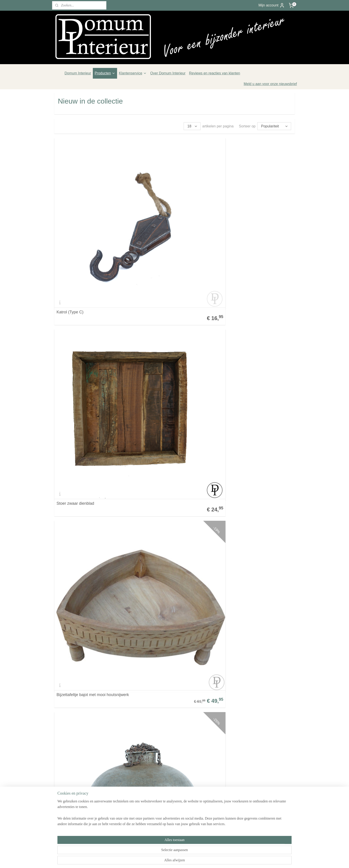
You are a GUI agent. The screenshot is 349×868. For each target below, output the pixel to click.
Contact (60, 771)
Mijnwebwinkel (219, 860)
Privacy (60, 800)
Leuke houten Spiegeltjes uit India (168, 607)
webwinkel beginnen (185, 860)
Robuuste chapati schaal (160, 315)
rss (170, 860)
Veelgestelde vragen (70, 777)
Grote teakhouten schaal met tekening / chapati (255, 313)
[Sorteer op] (274, 126)
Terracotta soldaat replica (242, 704)
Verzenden (63, 788)
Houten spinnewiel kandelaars (83, 607)
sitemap (162, 860)
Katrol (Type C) (70, 218)
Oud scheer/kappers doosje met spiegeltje (248, 605)
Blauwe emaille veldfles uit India (167, 413)
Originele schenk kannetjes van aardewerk (84, 702)
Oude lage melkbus (155, 704)
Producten (105, 73)
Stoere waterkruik (72, 413)
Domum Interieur (78, 73)
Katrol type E (68, 510)
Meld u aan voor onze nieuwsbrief (270, 84)
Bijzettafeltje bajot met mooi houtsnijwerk (256, 218)
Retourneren (64, 794)
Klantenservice (133, 73)
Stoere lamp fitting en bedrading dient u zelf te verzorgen (91, 313)
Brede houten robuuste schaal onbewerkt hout (246, 508)
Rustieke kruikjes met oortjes (164, 510)
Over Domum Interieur (168, 73)
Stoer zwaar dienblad (157, 218)
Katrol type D (231, 413)
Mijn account (272, 5)
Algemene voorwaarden (73, 783)
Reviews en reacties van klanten (214, 73)
